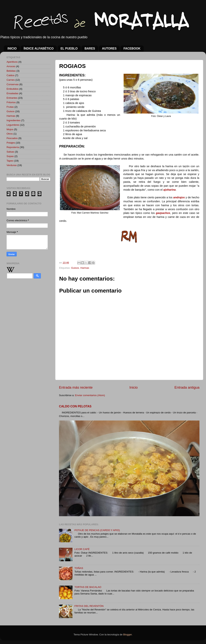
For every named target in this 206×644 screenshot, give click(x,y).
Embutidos (13, 89)
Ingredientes (13, 120)
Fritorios (11, 102)
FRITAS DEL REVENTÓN (89, 606)
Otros (10, 134)
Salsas (10, 152)
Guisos (75, 268)
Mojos (10, 129)
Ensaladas (12, 93)
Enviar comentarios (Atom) (90, 395)
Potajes (11, 143)
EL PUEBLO (69, 49)
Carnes (11, 80)
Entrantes (12, 98)
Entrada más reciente (76, 387)
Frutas (10, 107)
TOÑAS (79, 568)
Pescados (12, 138)
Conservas (13, 84)
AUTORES (109, 49)
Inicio (134, 387)
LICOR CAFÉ (82, 549)
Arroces (11, 66)
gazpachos (163, 213)
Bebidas (11, 71)
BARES (90, 49)
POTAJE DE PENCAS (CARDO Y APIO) (97, 530)
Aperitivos (12, 62)
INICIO (12, 49)
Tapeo (10, 161)
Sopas (10, 156)
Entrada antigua (187, 387)
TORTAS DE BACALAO (88, 587)
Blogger (128, 635)
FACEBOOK (132, 49)
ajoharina (169, 190)
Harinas (85, 268)
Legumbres (13, 125)
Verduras (12, 165)
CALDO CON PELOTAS (75, 406)
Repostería (13, 147)
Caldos (10, 75)
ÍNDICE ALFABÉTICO (39, 49)
